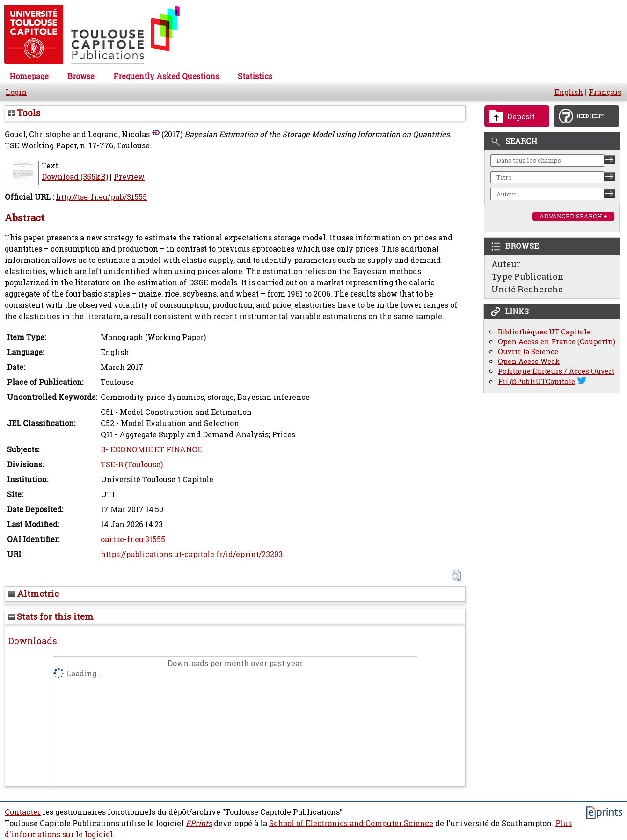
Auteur (506, 264)
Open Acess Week (529, 361)
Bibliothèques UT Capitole (544, 332)
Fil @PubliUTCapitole (536, 381)
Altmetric (33, 594)
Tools (24, 113)
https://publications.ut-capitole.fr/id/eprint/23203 (192, 554)
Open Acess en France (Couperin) (557, 342)
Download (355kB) (75, 177)
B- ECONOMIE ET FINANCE (151, 449)
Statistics (255, 76)
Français (605, 92)
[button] (456, 576)
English (569, 92)
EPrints (199, 823)
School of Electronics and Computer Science (351, 823)
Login (16, 92)
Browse (81, 76)
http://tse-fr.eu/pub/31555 (101, 197)
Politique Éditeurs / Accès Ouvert (556, 371)
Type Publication (528, 276)
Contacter (23, 812)
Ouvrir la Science (528, 351)
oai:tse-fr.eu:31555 (133, 539)
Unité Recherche (527, 289)
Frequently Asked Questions (166, 76)
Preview (129, 177)
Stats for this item (51, 616)
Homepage (29, 76)
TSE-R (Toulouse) (132, 464)
